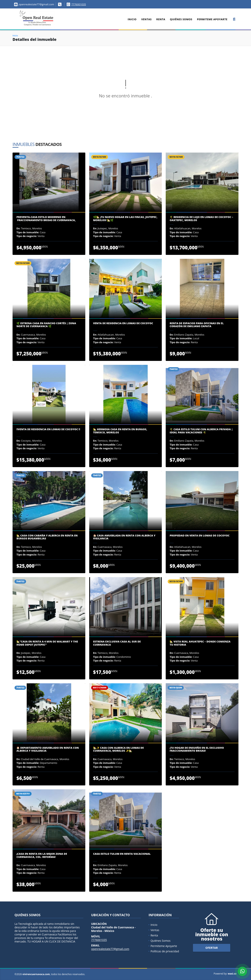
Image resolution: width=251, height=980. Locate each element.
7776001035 (79, 4)
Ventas (146, 19)
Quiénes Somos (181, 19)
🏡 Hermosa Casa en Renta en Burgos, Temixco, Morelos (120, 431)
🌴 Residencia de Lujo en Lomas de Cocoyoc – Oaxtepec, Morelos (201, 219)
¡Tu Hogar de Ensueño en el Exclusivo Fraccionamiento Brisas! (197, 749)
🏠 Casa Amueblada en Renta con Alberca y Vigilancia (124, 537)
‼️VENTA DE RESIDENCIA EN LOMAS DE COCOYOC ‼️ (48, 429)
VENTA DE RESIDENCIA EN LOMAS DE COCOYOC (123, 323)
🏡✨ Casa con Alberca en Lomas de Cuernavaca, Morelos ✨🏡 (118, 749)
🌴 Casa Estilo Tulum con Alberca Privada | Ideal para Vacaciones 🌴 (201, 431)
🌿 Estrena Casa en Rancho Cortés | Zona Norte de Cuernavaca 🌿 (46, 325)
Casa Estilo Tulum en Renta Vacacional (122, 854)
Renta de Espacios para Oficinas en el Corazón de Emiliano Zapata (197, 325)
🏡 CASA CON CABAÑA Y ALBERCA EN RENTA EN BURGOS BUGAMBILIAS (47, 537)
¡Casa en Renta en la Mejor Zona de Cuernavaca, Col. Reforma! (42, 855)
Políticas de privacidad (165, 951)
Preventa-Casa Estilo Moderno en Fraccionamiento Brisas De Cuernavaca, (46, 219)
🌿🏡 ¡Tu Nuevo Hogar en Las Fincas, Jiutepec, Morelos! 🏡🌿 (125, 219)
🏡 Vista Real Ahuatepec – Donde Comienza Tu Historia (200, 643)
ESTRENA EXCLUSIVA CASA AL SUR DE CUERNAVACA (117, 643)
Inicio (132, 19)
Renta (161, 19)
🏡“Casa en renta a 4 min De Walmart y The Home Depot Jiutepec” (47, 643)
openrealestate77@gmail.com (110, 949)
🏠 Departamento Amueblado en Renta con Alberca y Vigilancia (48, 749)
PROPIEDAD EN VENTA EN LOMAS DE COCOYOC (200, 536)
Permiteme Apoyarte (212, 19)
